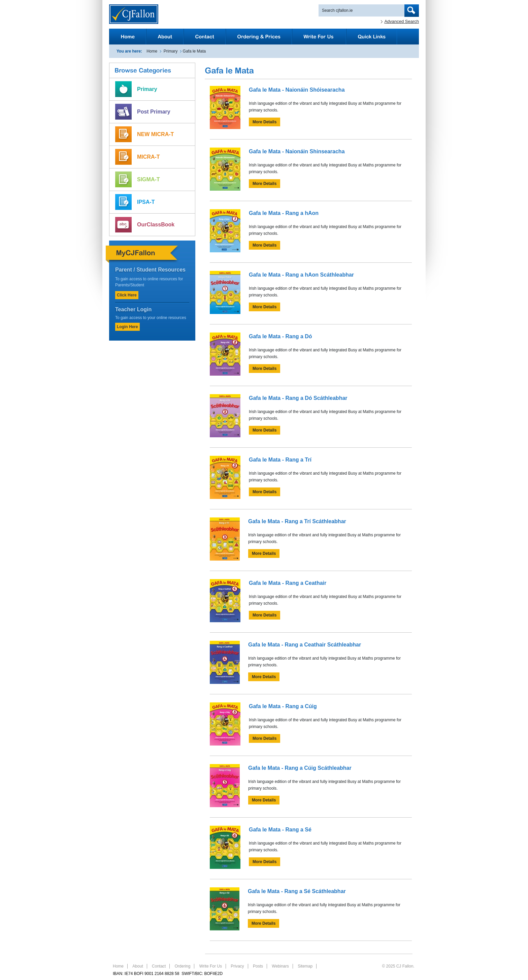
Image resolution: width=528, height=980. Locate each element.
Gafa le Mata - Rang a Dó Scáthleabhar (298, 398)
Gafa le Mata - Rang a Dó (280, 336)
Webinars (280, 966)
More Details (265, 122)
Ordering (183, 966)
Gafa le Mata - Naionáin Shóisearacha (297, 90)
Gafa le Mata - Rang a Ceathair (288, 583)
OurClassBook (156, 225)
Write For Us (211, 966)
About (138, 966)
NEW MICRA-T (155, 134)
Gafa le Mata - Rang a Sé (280, 830)
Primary (171, 51)
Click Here (127, 295)
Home (152, 51)
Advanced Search (402, 21)
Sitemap (305, 966)
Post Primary (154, 112)
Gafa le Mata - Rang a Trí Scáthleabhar (297, 521)
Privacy (237, 966)
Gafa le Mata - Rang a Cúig (283, 706)
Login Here (127, 327)
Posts (258, 966)
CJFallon (134, 14)
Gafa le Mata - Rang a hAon (284, 213)
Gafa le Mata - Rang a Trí (280, 460)
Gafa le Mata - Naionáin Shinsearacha (297, 151)
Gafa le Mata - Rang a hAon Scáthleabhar (301, 275)
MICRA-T (148, 157)
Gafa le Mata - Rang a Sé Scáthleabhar (297, 891)
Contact (159, 966)
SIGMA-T (148, 179)
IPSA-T (146, 202)
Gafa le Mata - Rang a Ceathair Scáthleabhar (305, 645)
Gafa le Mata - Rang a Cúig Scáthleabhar (300, 768)
